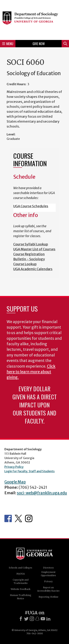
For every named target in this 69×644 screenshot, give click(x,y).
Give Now (39, 44)
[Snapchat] (37, 619)
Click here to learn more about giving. (31, 372)
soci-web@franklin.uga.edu (42, 493)
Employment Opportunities (48, 574)
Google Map (15, 482)
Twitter (18, 518)
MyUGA (21, 574)
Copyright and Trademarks (21, 581)
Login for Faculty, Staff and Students (30, 471)
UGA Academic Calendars (33, 269)
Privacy (48, 581)
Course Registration (29, 254)
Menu (8, 44)
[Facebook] (21, 619)
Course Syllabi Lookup (31, 244)
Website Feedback (21, 589)
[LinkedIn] (48, 619)
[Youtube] (43, 619)
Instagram (29, 518)
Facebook (8, 518)
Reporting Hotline (48, 597)
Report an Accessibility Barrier (48, 589)
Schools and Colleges (21, 568)
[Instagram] (32, 619)
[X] (26, 619)
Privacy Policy (14, 467)
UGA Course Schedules (31, 206)
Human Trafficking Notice (21, 597)
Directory (48, 568)
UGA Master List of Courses (34, 249)
